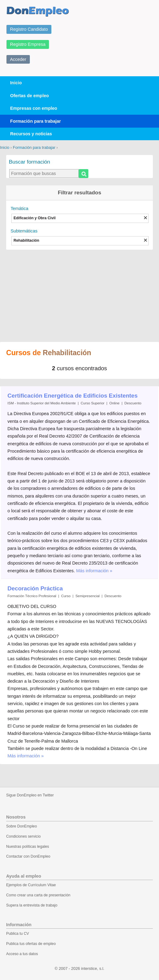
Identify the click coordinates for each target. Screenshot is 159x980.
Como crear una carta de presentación (38, 895)
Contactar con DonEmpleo (28, 856)
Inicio (16, 83)
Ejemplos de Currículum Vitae (31, 885)
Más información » (94, 571)
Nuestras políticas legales (28, 847)
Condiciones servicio (23, 836)
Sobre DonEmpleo (22, 826)
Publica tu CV (18, 934)
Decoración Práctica (35, 588)
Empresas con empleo (34, 108)
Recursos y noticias (31, 134)
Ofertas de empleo (30, 96)
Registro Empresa (28, 44)
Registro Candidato (29, 29)
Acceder (18, 59)
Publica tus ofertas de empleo (31, 944)
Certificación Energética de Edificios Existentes (72, 396)
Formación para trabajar (36, 121)
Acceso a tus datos (22, 954)
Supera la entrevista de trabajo (32, 905)
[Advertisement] (79, 293)
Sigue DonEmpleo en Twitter (30, 795)
